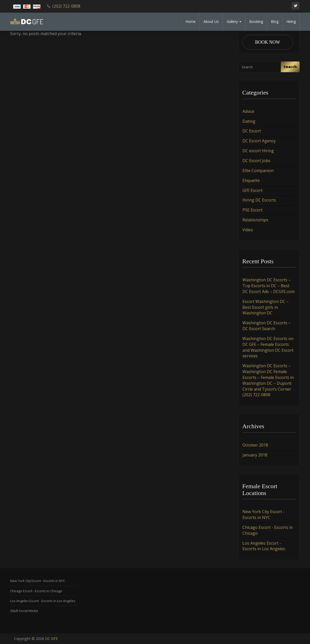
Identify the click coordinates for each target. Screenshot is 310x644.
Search (290, 67)
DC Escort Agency (259, 141)
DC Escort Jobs (256, 161)
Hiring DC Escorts (259, 200)
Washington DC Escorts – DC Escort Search (267, 326)
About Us (211, 21)
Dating (249, 121)
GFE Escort (252, 190)
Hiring (291, 21)
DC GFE (51, 639)
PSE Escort (252, 210)
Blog (275, 21)
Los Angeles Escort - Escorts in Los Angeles (264, 546)
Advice (248, 111)
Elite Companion (258, 171)
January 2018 (255, 455)
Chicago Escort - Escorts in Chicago (36, 591)
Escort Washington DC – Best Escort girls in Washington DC (266, 307)
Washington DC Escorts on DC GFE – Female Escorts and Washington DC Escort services (268, 347)
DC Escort (252, 131)
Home (191, 21)
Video (248, 230)
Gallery (234, 21)
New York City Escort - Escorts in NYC (263, 515)
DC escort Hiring (258, 151)
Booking (256, 21)
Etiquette (251, 180)
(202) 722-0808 (66, 6)
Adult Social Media (24, 611)
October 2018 (255, 445)
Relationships (255, 220)
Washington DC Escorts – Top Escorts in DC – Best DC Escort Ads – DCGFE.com (268, 286)
